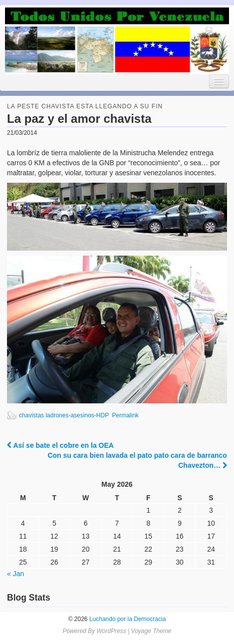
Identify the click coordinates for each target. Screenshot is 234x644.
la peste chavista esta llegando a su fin (85, 106)
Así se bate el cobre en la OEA (60, 445)
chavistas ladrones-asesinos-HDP (64, 415)
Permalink (125, 415)
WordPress (111, 631)
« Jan (15, 574)
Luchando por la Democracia (127, 619)
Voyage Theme (151, 631)
